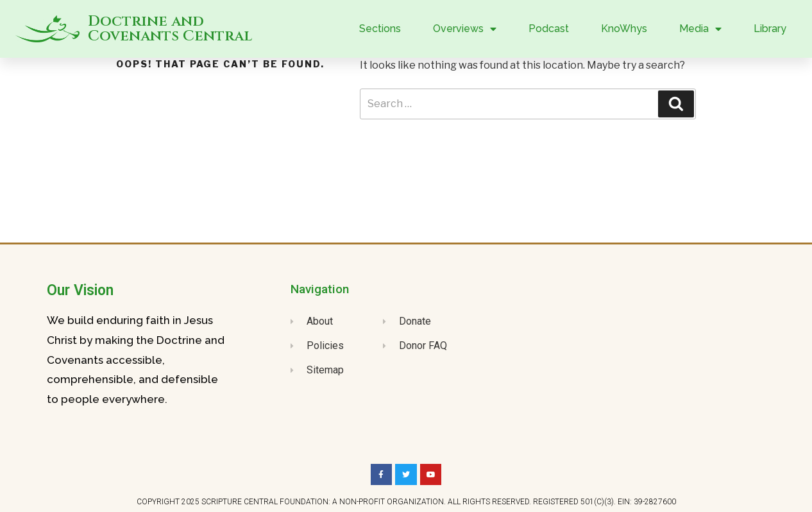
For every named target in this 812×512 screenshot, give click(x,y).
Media (700, 29)
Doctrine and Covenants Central (170, 29)
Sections (380, 29)
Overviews (465, 29)
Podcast (549, 29)
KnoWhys (624, 29)
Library (770, 29)
